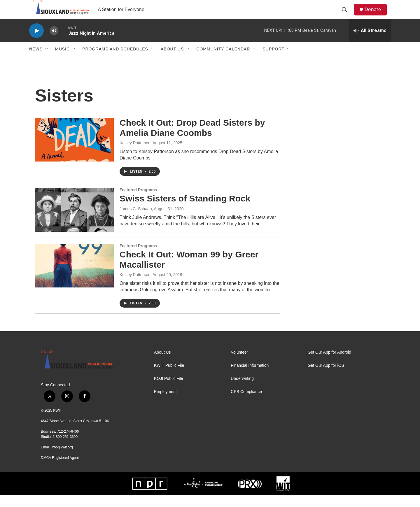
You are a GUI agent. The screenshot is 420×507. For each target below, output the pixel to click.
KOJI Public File (169, 390)
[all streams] (370, 42)
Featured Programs (138, 201)
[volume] (54, 42)
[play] (36, 42)
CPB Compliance (246, 403)
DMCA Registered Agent (60, 469)
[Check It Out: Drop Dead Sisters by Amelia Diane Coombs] (74, 151)
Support (273, 61)
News (36, 61)
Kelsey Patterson (135, 155)
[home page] (57, 15)
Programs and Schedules (115, 61)
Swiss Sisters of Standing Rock (185, 210)
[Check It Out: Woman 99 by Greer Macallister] (74, 277)
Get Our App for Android (329, 364)
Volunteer (239, 364)
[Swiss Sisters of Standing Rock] (74, 221)
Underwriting (242, 390)
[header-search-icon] (347, 15)
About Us (172, 61)
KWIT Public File (169, 377)
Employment (165, 403)
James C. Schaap (136, 220)
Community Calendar (223, 61)
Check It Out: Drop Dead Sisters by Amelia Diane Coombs (192, 139)
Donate (376, 15)
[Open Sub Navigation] (47, 61)
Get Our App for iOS (326, 377)
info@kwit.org (62, 459)
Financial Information (250, 377)
